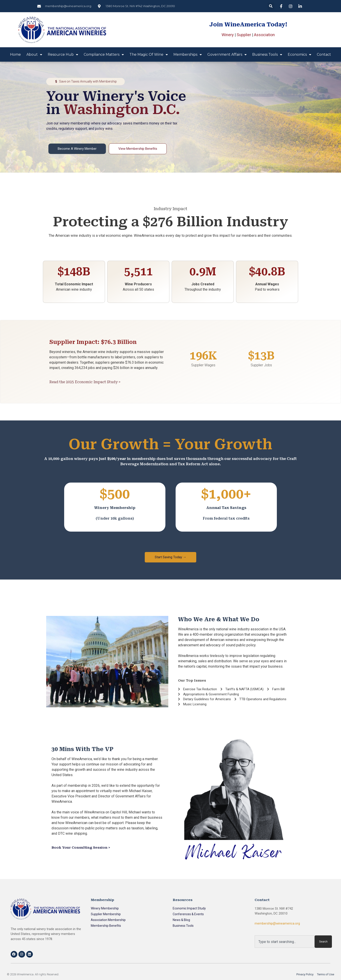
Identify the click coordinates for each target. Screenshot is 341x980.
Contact (324, 54)
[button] (271, 6)
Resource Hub (63, 55)
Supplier (244, 35)
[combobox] (285, 942)
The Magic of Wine (149, 55)
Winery (228, 35)
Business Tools (267, 55)
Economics (299, 55)
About (34, 55)
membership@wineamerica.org (277, 923)
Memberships (188, 55)
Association (264, 35)
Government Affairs (227, 55)
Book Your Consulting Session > (81, 848)
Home (15, 54)
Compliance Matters (104, 55)
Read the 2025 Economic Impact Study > (85, 382)
